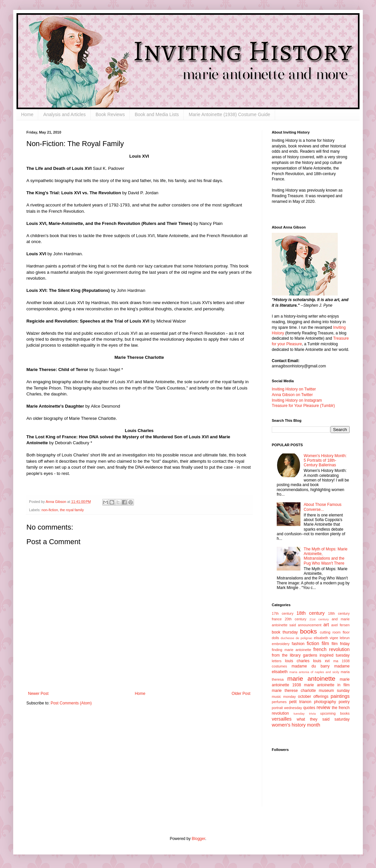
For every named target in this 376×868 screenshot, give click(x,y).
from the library (286, 655)
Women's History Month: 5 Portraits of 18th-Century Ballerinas (325, 461)
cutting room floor (335, 632)
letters (277, 661)
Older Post (241, 694)
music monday (284, 697)
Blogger (198, 839)
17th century (283, 613)
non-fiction (50, 510)
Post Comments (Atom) (71, 703)
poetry (344, 702)
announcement (310, 625)
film (325, 643)
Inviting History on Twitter (294, 389)
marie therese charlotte (294, 691)
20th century (296, 619)
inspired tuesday (335, 655)
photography (325, 702)
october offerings (313, 697)
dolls (275, 638)
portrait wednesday (287, 708)
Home (27, 114)
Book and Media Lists (157, 114)
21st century (319, 619)
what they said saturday (323, 719)
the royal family (72, 510)
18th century (311, 613)
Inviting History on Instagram (297, 400)
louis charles (297, 661)
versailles (282, 719)
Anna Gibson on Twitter (292, 395)
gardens (310, 655)
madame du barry (311, 666)
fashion (298, 644)
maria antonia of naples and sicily (314, 672)
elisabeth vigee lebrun (332, 638)
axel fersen (340, 625)
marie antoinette (311, 679)
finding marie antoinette (291, 650)
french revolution (331, 649)
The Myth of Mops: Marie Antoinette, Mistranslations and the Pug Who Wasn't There (326, 556)
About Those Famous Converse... (323, 507)
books (309, 631)
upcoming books (335, 713)
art (326, 625)
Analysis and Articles (64, 114)
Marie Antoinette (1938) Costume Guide (229, 114)
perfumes (279, 702)
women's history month (296, 725)
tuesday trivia (305, 713)
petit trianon (300, 702)
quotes (309, 708)
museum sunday (334, 691)
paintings (340, 696)
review (324, 707)
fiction (313, 643)
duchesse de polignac (297, 638)
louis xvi (321, 661)
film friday (341, 644)
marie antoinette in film (327, 685)
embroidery (281, 644)
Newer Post (38, 694)
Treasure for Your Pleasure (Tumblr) (303, 406)
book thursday (285, 632)
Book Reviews (110, 114)
